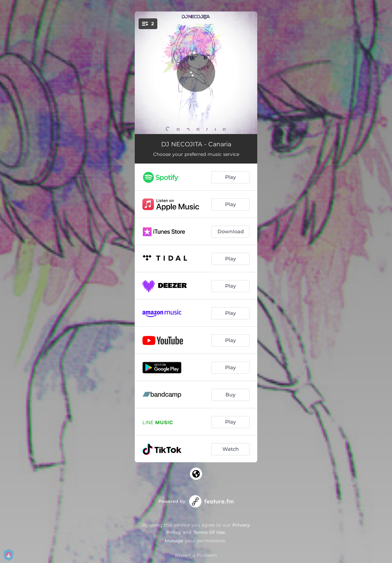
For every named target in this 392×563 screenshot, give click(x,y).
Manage (174, 541)
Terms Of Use (209, 532)
